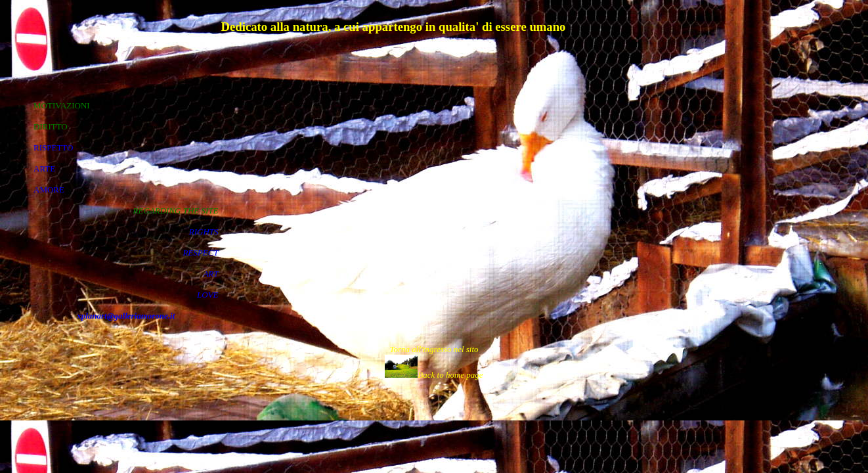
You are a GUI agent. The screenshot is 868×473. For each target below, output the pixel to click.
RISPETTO (53, 147)
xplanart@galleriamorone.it (126, 316)
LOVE (208, 295)
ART (210, 274)
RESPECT (200, 253)
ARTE (44, 169)
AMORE (49, 190)
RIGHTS (204, 232)
